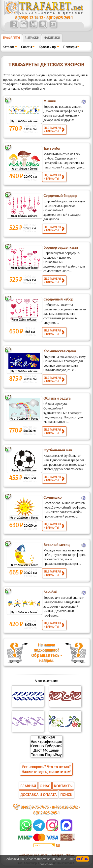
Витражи (32, 38)
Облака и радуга (57, 398)
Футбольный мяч (58, 450)
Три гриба (51, 148)
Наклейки (52, 38)
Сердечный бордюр (60, 196)
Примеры (70, 47)
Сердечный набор (58, 299)
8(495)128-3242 (65, 807)
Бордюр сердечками (61, 247)
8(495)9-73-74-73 (29, 17)
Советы (26, 47)
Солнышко (52, 497)
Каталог (8, 47)
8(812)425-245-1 (60, 17)
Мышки (50, 101)
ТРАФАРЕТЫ (11, 38)
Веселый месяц (57, 545)
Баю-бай (50, 592)
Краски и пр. (47, 47)
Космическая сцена (60, 351)
